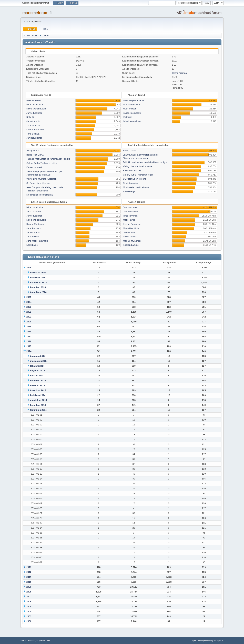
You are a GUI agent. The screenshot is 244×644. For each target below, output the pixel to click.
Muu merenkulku (131, 104)
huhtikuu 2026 (38, 277)
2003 (29, 616)
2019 (29, 327)
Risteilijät (128, 117)
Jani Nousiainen (34, 138)
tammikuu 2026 (38, 292)
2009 (29, 587)
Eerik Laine (32, 245)
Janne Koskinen (34, 113)
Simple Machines (43, 640)
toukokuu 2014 (38, 390)
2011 (29, 577)
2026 (29, 268)
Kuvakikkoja (129, 191)
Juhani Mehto (33, 121)
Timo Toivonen (130, 216)
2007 (29, 597)
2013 (29, 567)
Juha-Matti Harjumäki (37, 241)
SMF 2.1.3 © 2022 (28, 640)
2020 (29, 322)
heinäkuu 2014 (38, 380)
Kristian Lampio (131, 245)
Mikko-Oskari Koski (36, 109)
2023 (29, 307)
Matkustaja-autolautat (134, 100)
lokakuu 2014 (37, 366)
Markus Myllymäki (132, 241)
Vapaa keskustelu (132, 113)
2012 (29, 572)
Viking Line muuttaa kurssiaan (42, 179)
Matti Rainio (129, 220)
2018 (29, 331)
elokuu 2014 (37, 376)
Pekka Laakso (34, 100)
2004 (29, 611)
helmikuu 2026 (38, 287)
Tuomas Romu (34, 125)
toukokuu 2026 (38, 273)
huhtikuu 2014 (38, 395)
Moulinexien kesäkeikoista (40, 195)
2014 (29, 351)
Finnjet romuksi (34, 167)
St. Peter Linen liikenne (38, 183)
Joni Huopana (130, 207)
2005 (29, 606)
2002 (29, 621)
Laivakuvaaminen (132, 121)
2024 (29, 302)
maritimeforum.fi (37, 13)
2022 (29, 312)
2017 (29, 336)
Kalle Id (30, 117)
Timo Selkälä (33, 134)
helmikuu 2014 (38, 405)
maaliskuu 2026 (39, 282)
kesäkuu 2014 (38, 385)
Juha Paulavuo (34, 228)
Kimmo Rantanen (35, 130)
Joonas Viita (129, 232)
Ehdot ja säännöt (205, 640)
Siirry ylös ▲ (219, 640)
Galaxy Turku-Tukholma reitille (42, 163)
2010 (29, 582)
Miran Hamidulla (35, 104)
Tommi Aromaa (179, 73)
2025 (29, 297)
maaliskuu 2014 (39, 400)
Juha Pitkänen (34, 212)
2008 (29, 592)
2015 (29, 346)
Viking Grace (33, 151)
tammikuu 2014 (38, 410)
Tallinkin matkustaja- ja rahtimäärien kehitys (48, 159)
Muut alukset (129, 109)
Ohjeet (194, 640)
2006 (29, 602)
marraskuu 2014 (39, 361)
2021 (29, 317)
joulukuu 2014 (38, 356)
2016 (29, 341)
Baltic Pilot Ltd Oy (35, 155)
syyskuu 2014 (38, 371)
